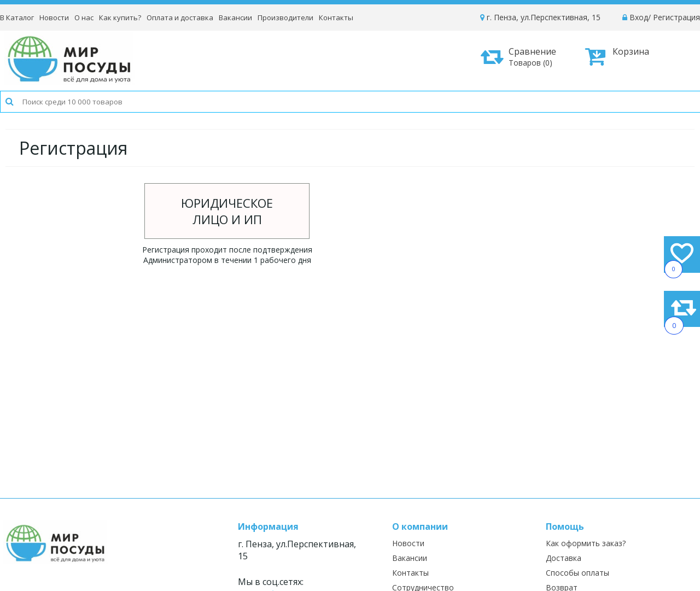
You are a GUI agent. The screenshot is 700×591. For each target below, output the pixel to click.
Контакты (336, 17)
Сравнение (522, 57)
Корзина (617, 56)
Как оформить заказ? (586, 543)
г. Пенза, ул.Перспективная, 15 (540, 17)
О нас (84, 17)
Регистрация (676, 17)
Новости (54, 17)
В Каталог (17, 17)
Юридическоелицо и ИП (227, 211)
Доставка (564, 558)
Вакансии (235, 17)
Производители (285, 17)
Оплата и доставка (180, 17)
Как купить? (120, 17)
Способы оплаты (577, 573)
